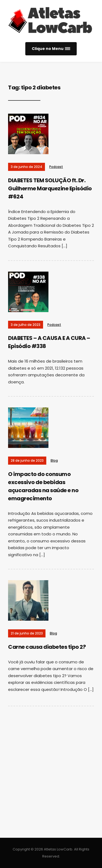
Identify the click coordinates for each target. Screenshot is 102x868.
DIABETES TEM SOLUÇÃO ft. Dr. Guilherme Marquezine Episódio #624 (50, 188)
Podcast (56, 167)
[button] (51, 49)
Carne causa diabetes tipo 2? (47, 647)
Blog (54, 460)
